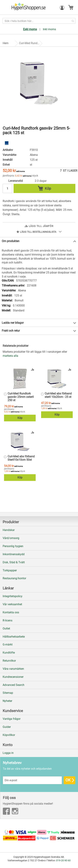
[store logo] (28, 7)
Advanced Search (13, 685)
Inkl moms (49, 29)
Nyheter (7, 701)
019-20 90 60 (63, 860)
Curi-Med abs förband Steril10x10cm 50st (21, 458)
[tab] (39, 241)
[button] (62, 8)
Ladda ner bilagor (13, 323)
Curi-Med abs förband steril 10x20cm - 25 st (58, 395)
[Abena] (7, 146)
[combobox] (39, 21)
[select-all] (10, 356)
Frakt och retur (11, 331)
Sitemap (8, 693)
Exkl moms (30, 29)
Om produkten (11, 241)
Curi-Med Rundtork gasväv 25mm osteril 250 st (21, 397)
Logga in (8, 753)
